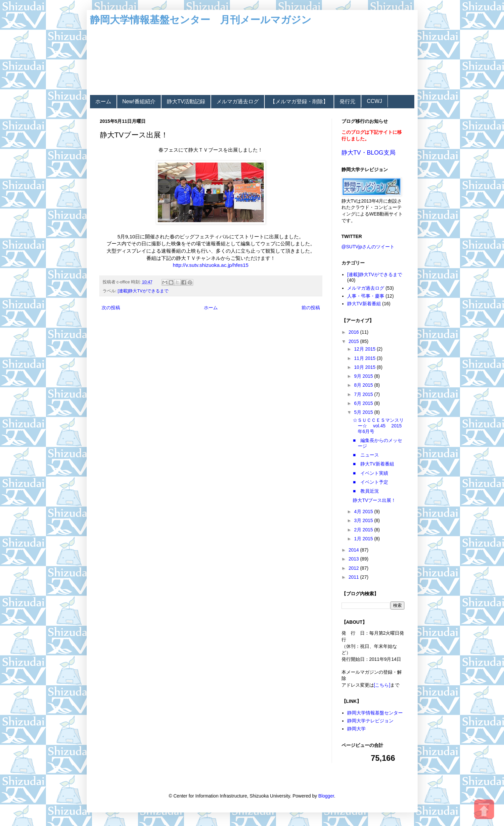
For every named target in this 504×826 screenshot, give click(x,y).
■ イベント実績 (370, 473)
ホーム (103, 101)
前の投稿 (311, 308)
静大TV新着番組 (364, 304)
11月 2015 (366, 358)
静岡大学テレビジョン (370, 721)
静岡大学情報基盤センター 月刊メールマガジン (201, 20)
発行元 (347, 101)
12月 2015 (366, 349)
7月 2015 (364, 394)
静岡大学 (356, 729)
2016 (354, 332)
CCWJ (374, 101)
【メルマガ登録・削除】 (299, 101)
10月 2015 (366, 367)
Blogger (326, 796)
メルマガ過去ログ (238, 101)
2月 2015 (364, 530)
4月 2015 (364, 511)
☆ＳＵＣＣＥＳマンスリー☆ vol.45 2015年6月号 (378, 426)
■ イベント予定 (370, 482)
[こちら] (382, 685)
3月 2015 (364, 520)
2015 (354, 341)
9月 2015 (364, 376)
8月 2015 (364, 385)
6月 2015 (364, 403)
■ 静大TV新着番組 (373, 464)
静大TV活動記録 (186, 101)
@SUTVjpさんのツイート (368, 247)
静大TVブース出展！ (374, 500)
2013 (354, 559)
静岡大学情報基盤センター (375, 713)
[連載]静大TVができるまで (143, 291)
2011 (354, 577)
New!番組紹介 (139, 101)
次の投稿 (111, 308)
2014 (354, 550)
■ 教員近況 (366, 491)
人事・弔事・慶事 (366, 296)
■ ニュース (366, 455)
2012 (354, 568)
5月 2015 (364, 412)
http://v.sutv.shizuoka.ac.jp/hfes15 (211, 265)
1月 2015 (364, 539)
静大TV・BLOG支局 (368, 153)
